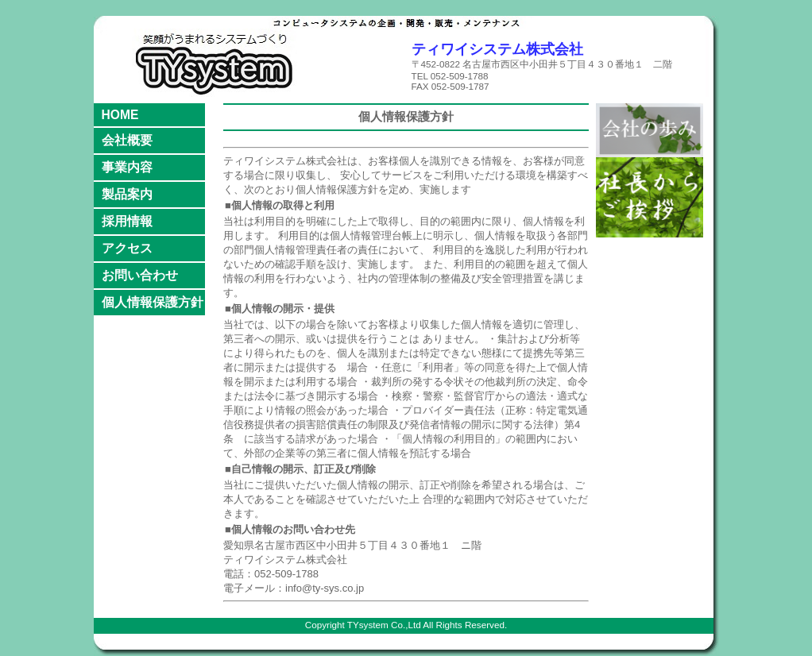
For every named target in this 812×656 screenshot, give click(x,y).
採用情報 (127, 221)
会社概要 (127, 140)
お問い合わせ (140, 275)
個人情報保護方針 (153, 302)
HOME (120, 115)
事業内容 (127, 167)
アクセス (127, 248)
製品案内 (127, 194)
